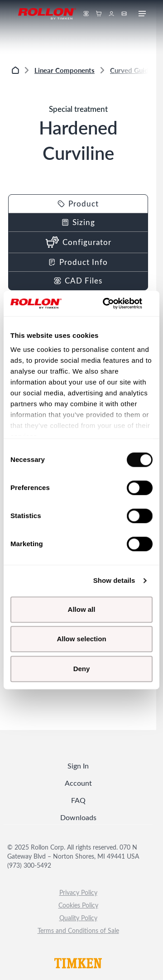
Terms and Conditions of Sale (78, 930)
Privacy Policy (78, 892)
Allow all (82, 609)
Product (78, 204)
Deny (82, 669)
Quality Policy (78, 918)
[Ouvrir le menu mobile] (142, 14)
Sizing (78, 222)
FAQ (78, 800)
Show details (114, 580)
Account (78, 783)
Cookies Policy (78, 905)
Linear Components (65, 70)
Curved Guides (133, 70)
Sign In (78, 766)
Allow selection (81, 639)
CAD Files (78, 281)
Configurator (78, 242)
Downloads (78, 817)
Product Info (78, 262)
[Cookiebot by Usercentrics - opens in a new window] (115, 303)
